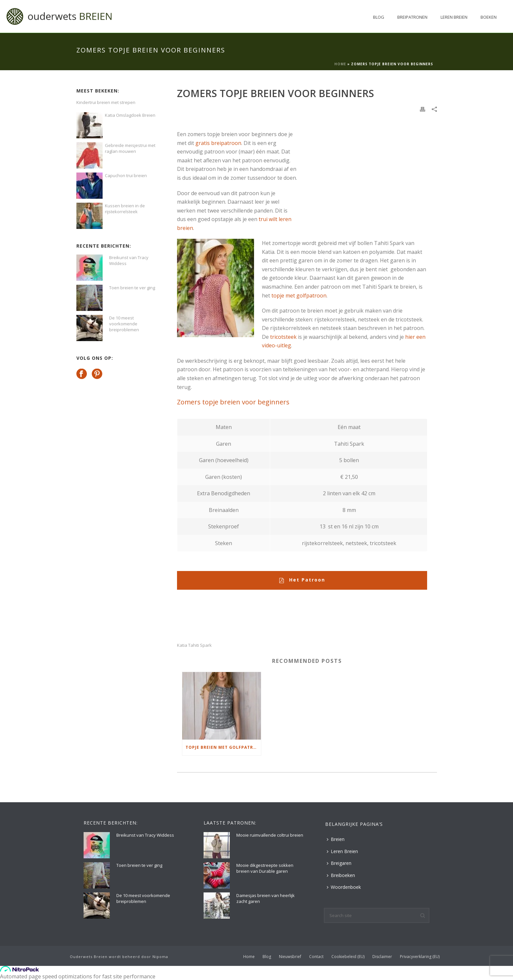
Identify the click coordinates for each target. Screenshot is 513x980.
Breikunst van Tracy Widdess (129, 260)
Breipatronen (412, 17)
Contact (316, 957)
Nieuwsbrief (290, 957)
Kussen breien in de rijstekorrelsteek (125, 209)
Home (340, 64)
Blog (379, 17)
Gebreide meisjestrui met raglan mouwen (130, 148)
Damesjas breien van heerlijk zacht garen (266, 898)
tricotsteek (283, 337)
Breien (336, 839)
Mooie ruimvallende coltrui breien (270, 835)
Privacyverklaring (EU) (420, 957)
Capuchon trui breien (126, 175)
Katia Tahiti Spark (194, 645)
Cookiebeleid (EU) (348, 957)
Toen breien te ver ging (132, 288)
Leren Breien (454, 17)
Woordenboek (344, 887)
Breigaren (339, 863)
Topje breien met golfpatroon (223, 747)
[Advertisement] (362, 162)
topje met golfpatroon (299, 296)
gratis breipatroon (218, 143)
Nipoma (160, 957)
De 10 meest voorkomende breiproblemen (124, 324)
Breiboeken (341, 875)
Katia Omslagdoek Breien (130, 115)
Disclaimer (382, 957)
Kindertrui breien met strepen (106, 102)
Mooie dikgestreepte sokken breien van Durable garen (265, 868)
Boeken (489, 17)
